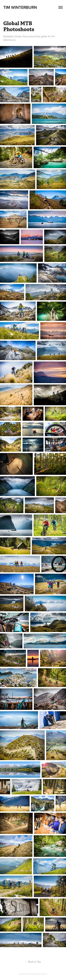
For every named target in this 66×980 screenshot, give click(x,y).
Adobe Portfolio (39, 974)
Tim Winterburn (20, 7)
